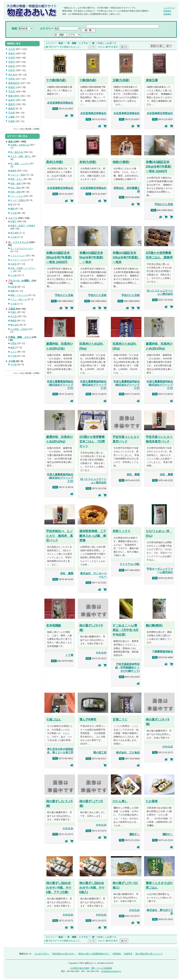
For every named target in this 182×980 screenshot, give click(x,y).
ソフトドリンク (18, 256)
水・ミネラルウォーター (22, 248)
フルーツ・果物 (18, 175)
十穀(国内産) (88, 80)
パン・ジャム (17, 196)
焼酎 (12, 291)
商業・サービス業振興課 (101, 968)
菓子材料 (15, 233)
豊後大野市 (14, 96)
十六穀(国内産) (56, 80)
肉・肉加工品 (17, 152)
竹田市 (12, 79)
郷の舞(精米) (154, 625)
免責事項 (167, 14)
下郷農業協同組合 (162, 652)
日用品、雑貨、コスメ (20, 337)
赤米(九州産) (88, 162)
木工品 (13, 316)
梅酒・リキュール (19, 295)
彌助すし (134, 834)
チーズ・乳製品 (18, 200)
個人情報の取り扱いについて (149, 954)
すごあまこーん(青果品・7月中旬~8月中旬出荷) (126, 630)
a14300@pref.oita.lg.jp (111, 971)
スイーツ (13, 218)
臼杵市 (12, 70)
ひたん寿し (120, 801)
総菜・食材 (16, 183)
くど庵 (69, 655)
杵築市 (12, 87)
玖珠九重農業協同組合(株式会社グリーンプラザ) (60, 385)
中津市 (12, 58)
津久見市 (13, 75)
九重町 (12, 117)
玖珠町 (12, 121)
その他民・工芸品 (19, 329)
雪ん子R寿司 (88, 719)
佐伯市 (12, 66)
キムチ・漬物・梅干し (21, 156)
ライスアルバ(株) (130, 564)
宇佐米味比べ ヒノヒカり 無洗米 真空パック (60, 536)
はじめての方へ (42, 954)
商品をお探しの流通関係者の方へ (94, 954)
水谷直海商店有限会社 (60, 103)
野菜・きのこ (17, 179)
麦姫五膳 (152, 80)
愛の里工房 (100, 753)
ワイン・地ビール (19, 299)
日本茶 (13, 264)
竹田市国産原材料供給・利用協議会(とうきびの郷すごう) (127, 667)
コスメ (13, 352)
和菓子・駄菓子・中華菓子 (23, 226)
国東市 (12, 104)
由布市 (12, 100)
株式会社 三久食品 (128, 753)
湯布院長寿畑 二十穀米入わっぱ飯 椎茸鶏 (93, 536)
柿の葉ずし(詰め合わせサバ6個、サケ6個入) (92, 888)
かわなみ (101, 653)
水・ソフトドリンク (18, 242)
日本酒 (13, 287)
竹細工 (13, 312)
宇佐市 (12, 91)
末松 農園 (133, 475)
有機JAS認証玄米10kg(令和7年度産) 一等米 (127, 257)
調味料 (13, 171)
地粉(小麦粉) (121, 162)
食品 (10, 142)
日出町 (12, 113)
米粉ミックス (122, 531)
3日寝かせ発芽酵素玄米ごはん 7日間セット (92, 441)
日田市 (12, 62)
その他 (13, 213)
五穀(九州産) (121, 80)
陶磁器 (13, 321)
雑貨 (12, 348)
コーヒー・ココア (19, 260)
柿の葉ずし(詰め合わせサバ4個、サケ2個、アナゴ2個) (59, 888)
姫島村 (12, 108)
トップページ (169, 8)
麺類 (12, 209)
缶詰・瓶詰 (16, 188)
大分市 (12, 49)
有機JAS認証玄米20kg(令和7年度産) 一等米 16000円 (159, 167)
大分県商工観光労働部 (80, 968)
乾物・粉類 (16, 192)
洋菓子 (13, 221)
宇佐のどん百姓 (164, 204)
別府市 (12, 53)
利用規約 (167, 11)
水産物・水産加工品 (20, 145)
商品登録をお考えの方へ (64, 954)
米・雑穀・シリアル (20, 164)
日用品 (13, 343)
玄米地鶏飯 (54, 625)
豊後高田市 (14, 83)
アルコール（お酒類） (20, 281)
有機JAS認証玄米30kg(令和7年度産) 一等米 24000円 (59, 257)
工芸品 (12, 309)
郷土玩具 (15, 325)
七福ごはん (54, 719)
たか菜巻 (152, 801)
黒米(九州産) (55, 162)
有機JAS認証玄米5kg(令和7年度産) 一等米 (91, 257)
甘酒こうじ (120, 719)
